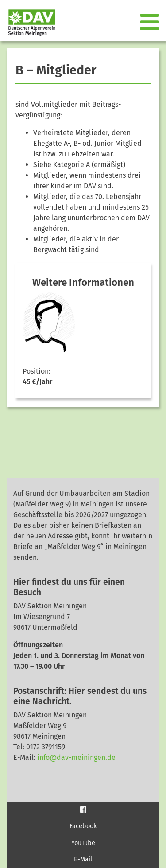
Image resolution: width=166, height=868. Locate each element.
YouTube (83, 843)
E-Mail (83, 859)
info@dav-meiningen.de (76, 757)
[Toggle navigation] (151, 23)
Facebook (83, 826)
